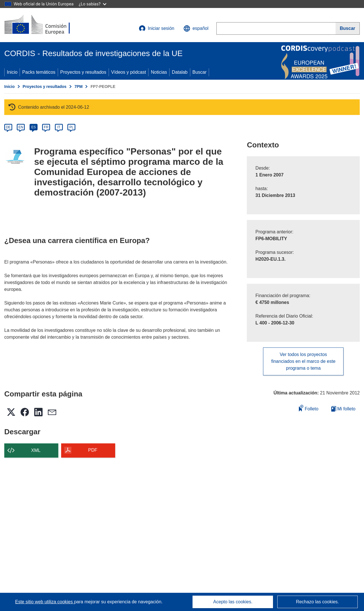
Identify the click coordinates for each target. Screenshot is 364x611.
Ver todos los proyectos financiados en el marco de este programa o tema (303, 361)
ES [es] (34, 127)
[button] (196, 28)
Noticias (159, 72)
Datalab (180, 72)
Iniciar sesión (157, 28)
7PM (79, 87)
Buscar (200, 72)
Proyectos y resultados (83, 72)
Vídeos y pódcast (129, 72)
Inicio (12, 72)
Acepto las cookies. (233, 602)
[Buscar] (348, 28)
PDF (93, 450)
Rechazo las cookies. (318, 602)
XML (36, 450)
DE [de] (8, 127)
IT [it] (59, 127)
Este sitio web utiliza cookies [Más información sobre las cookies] (45, 602)
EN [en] (21, 127)
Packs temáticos (39, 72)
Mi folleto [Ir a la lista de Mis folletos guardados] (343, 409)
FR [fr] (46, 127)
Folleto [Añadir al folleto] (309, 408)
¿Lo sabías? (93, 4)
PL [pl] (72, 127)
